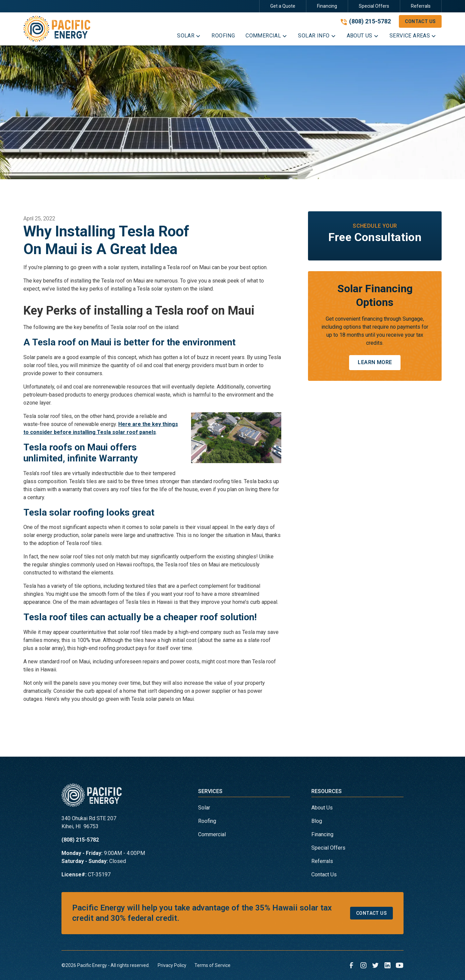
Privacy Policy (172, 965)
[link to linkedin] (387, 965)
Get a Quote (283, 6)
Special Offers (374, 6)
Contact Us (420, 21)
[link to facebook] (351, 965)
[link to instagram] (363, 965)
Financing (327, 6)
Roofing (207, 821)
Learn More (375, 362)
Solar (204, 808)
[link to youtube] (400, 965)
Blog (317, 821)
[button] (189, 37)
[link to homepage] (57, 29)
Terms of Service (212, 965)
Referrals (421, 6)
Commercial (212, 834)
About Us (322, 808)
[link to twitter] (375, 965)
